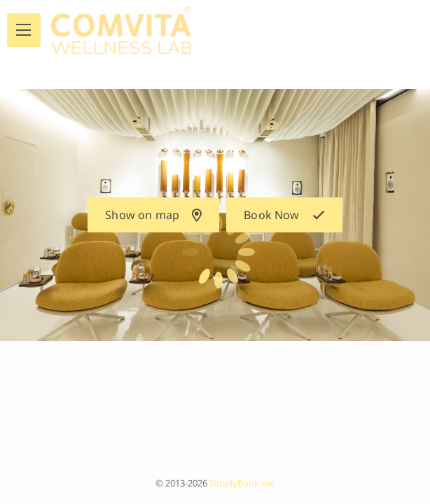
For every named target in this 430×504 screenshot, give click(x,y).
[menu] (24, 30)
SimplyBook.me (242, 483)
